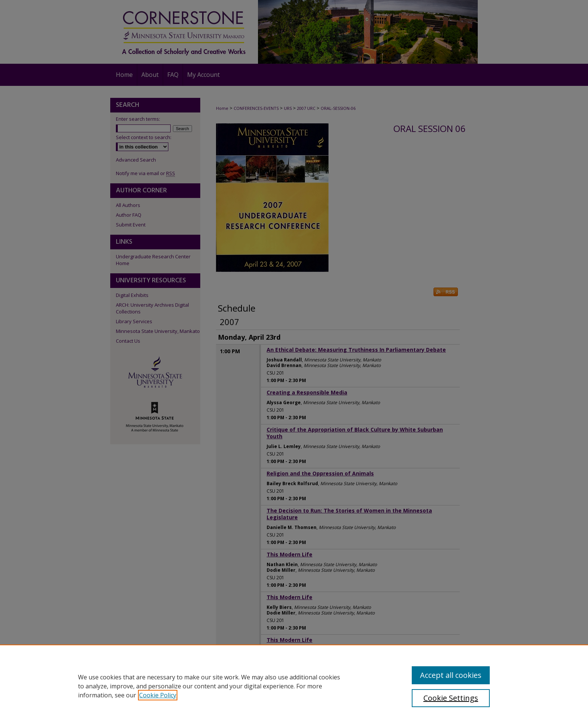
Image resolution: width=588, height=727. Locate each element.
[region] (294, 686)
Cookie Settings (451, 698)
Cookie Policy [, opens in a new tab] (158, 695)
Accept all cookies (451, 675)
